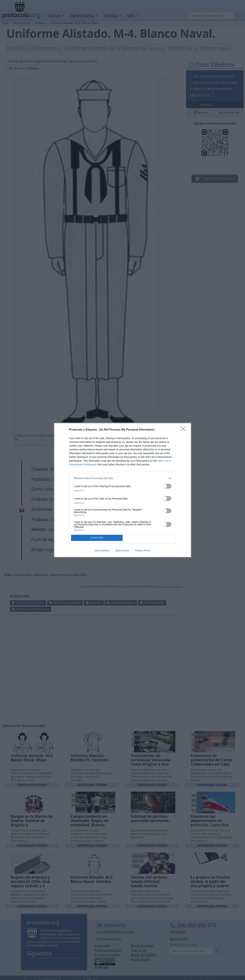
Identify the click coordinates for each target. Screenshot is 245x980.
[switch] (167, 486)
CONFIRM (97, 538)
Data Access (122, 551)
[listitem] (123, 478)
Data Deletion (102, 551)
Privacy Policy (142, 551)
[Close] (184, 430)
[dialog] (123, 490)
